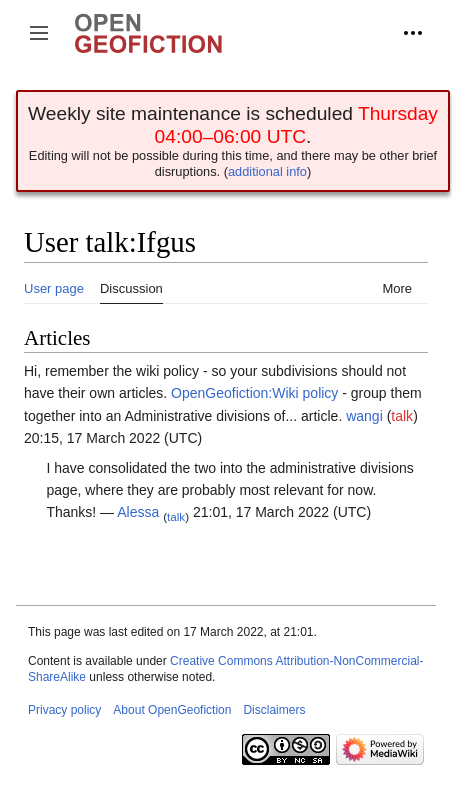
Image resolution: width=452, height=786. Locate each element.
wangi (364, 416)
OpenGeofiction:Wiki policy (254, 393)
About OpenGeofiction (172, 710)
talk (402, 416)
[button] (39, 33)
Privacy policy (64, 710)
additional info (267, 171)
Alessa (138, 512)
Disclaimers (274, 710)
